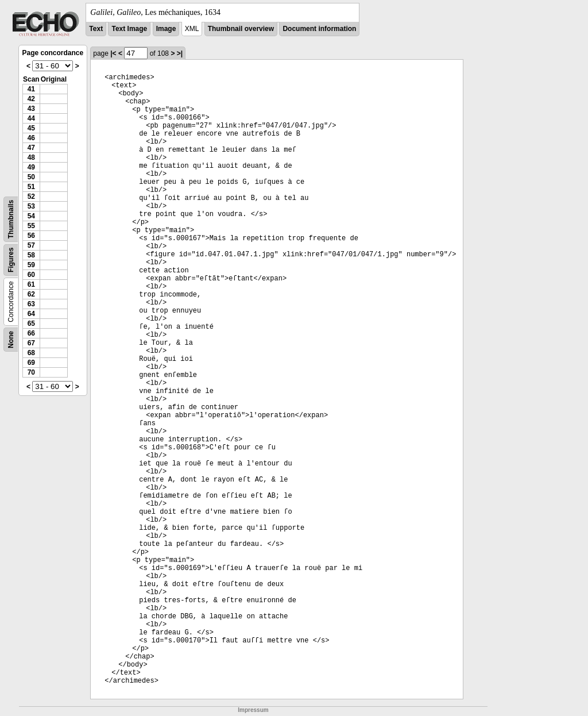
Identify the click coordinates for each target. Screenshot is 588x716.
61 (31, 284)
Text (96, 29)
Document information (319, 29)
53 (31, 206)
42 (31, 99)
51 (31, 187)
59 (31, 265)
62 (31, 294)
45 (31, 128)
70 (31, 372)
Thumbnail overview (241, 29)
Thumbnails (11, 219)
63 (31, 304)
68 (31, 353)
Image (166, 29)
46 (31, 138)
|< (113, 53)
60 (31, 275)
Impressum (253, 710)
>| (180, 53)
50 (31, 177)
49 (31, 167)
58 (31, 255)
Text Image (129, 29)
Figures (11, 260)
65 (31, 324)
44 (31, 118)
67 (31, 343)
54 (31, 216)
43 (31, 109)
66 (31, 333)
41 (31, 89)
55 (31, 226)
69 (31, 363)
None (11, 340)
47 (31, 148)
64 (31, 314)
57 (31, 245)
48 (31, 157)
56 (31, 236)
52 (31, 197)
